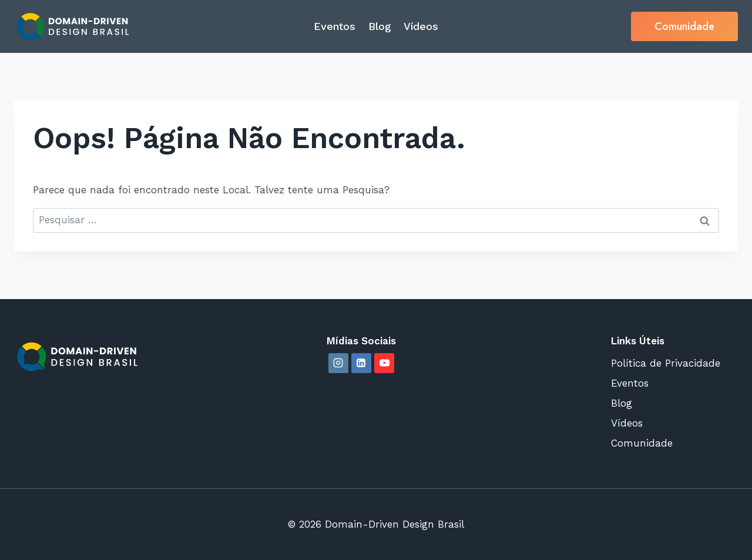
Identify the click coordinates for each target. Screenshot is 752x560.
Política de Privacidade (666, 363)
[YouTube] (384, 363)
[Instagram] (338, 363)
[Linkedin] (361, 363)
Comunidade (684, 26)
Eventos (335, 26)
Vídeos (421, 26)
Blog (380, 26)
